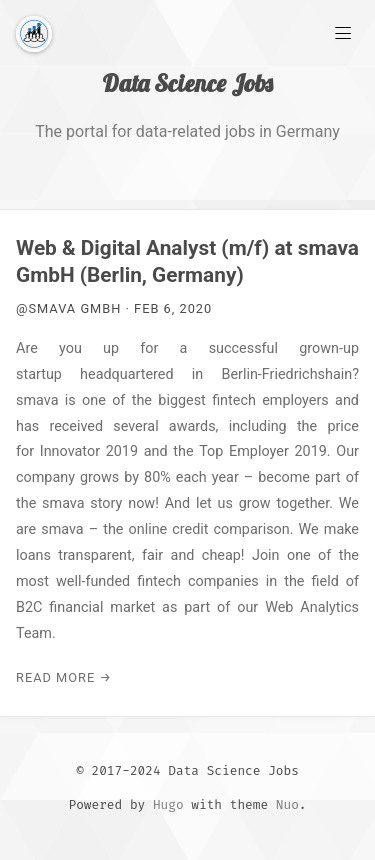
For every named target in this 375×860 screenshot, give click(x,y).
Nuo (287, 804)
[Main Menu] (343, 32)
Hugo (168, 804)
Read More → (64, 677)
